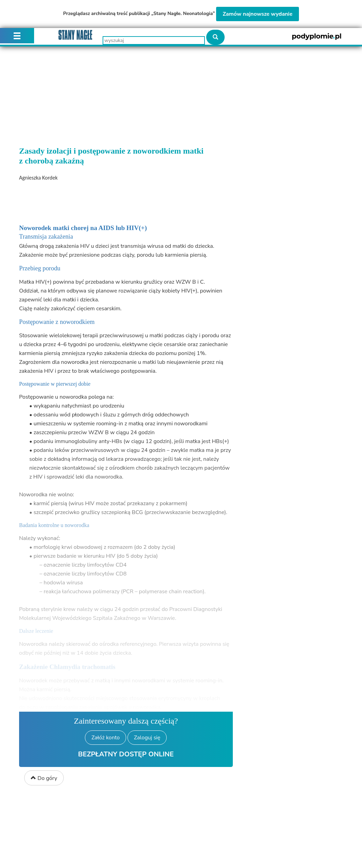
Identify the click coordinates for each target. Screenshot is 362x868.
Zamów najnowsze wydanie (258, 14)
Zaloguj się (147, 738)
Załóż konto (105, 738)
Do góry (44, 778)
